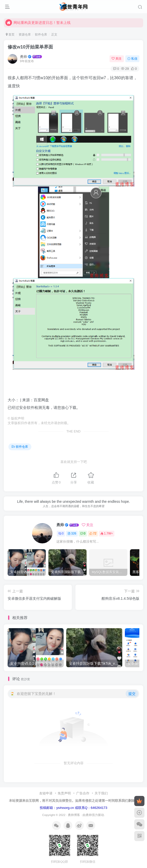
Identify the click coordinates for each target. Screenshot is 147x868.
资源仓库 (25, 35)
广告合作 (83, 793)
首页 (10, 35)
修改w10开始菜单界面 (30, 47)
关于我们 (101, 793)
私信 (132, 59)
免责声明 (64, 793)
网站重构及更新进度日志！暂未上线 (38, 23)
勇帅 (23, 57)
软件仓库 (41, 35)
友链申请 (46, 793)
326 (72, 533)
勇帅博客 (74, 815)
